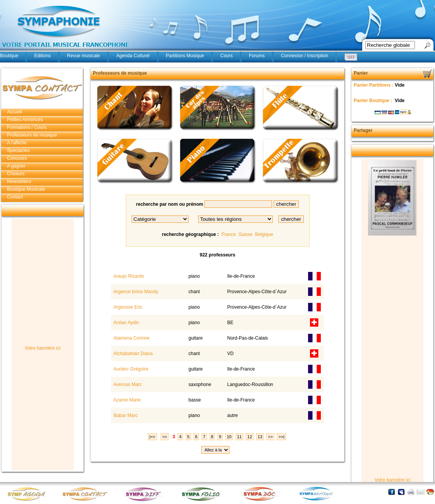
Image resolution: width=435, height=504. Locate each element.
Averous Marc (127, 384)
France (229, 234)
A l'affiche (17, 143)
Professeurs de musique (32, 135)
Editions (42, 56)
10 (229, 437)
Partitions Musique (185, 56)
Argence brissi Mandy (135, 292)
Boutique (9, 56)
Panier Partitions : (374, 85)
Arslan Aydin (126, 323)
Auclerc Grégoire (130, 369)
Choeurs (16, 174)
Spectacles (18, 150)
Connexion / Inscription (305, 56)
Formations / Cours (27, 127)
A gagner (16, 166)
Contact (15, 197)
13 (260, 437)
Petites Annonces (25, 120)
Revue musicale (83, 56)
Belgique (264, 234)
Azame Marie (126, 400)
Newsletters (19, 181)
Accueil (15, 112)
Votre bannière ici (43, 348)
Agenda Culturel (133, 56)
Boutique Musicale (26, 189)
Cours (226, 56)
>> (270, 437)
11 (240, 437)
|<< (152, 437)
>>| (281, 437)
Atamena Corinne (131, 338)
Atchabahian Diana (132, 354)
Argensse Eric (127, 307)
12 (250, 437)
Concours (17, 158)
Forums (257, 56)
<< (165, 437)
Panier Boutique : (374, 101)
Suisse (245, 234)
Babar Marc (125, 415)
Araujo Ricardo (128, 276)
